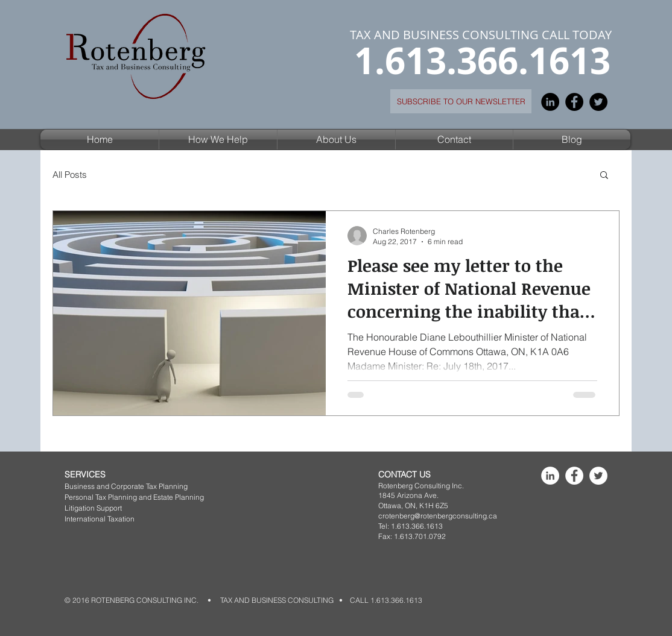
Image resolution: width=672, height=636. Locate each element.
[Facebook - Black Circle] (574, 102)
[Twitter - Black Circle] (598, 102)
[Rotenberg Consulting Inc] (550, 476)
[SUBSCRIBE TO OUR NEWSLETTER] (461, 101)
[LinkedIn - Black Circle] (550, 102)
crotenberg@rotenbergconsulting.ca (438, 516)
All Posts (70, 175)
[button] (218, 140)
